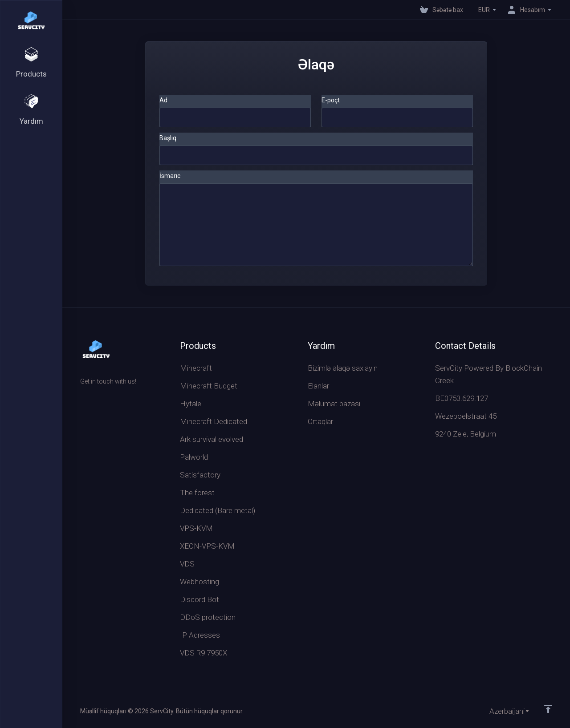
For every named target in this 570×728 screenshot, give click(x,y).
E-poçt (331, 100)
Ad (163, 100)
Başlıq (168, 138)
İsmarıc (170, 176)
